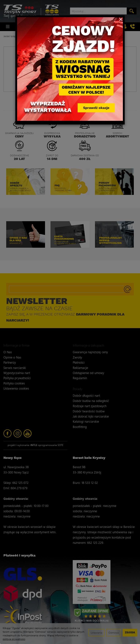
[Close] (121, 19)
